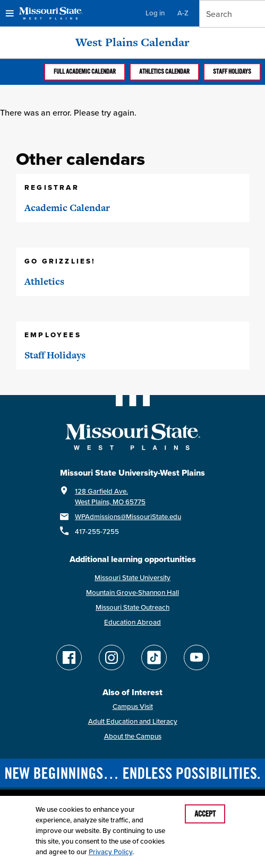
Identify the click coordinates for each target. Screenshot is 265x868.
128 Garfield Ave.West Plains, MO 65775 (110, 497)
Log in (155, 13)
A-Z (183, 13)
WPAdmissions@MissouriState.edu (128, 517)
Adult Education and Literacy (133, 721)
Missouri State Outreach (132, 607)
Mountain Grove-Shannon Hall (132, 593)
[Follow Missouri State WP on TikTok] (154, 657)
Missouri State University (132, 578)
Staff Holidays (232, 72)
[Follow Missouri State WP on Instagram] (112, 657)
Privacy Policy (110, 852)
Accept (205, 814)
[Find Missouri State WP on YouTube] (196, 657)
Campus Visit (133, 707)
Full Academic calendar (85, 72)
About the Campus (133, 736)
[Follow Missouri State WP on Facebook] (69, 657)
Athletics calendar (164, 72)
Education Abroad (132, 622)
